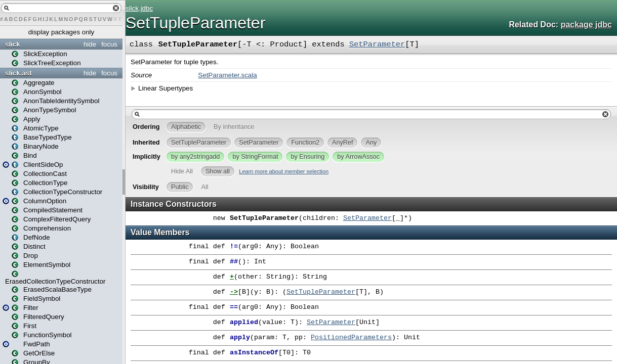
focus (109, 44)
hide (90, 44)
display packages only (61, 32)
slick (13, 44)
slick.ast (18, 73)
